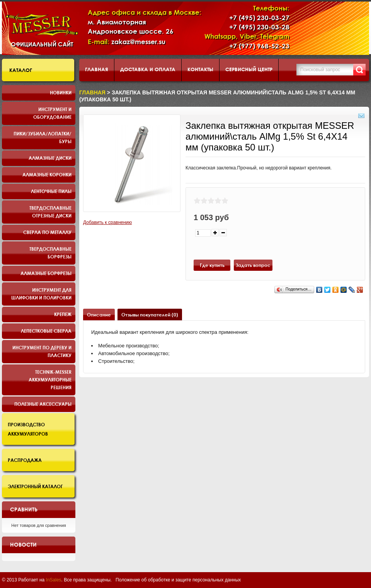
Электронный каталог (35, 486)
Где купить (212, 265)
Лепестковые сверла (46, 331)
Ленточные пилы (51, 191)
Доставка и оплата (148, 69)
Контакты (200, 69)
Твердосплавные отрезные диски (50, 212)
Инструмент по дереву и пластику (42, 351)
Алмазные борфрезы (46, 273)
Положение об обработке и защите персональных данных (178, 580)
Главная (97, 69)
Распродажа (25, 460)
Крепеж (63, 314)
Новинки (61, 92)
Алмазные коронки (47, 174)
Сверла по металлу (47, 232)
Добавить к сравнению (107, 222)
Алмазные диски (50, 158)
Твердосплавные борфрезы (50, 253)
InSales (54, 580)
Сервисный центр (249, 69)
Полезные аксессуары (43, 404)
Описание (99, 315)
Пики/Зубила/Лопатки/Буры (43, 137)
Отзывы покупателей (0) (150, 315)
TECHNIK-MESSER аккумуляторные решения (50, 379)
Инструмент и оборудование (52, 113)
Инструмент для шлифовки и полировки (41, 294)
